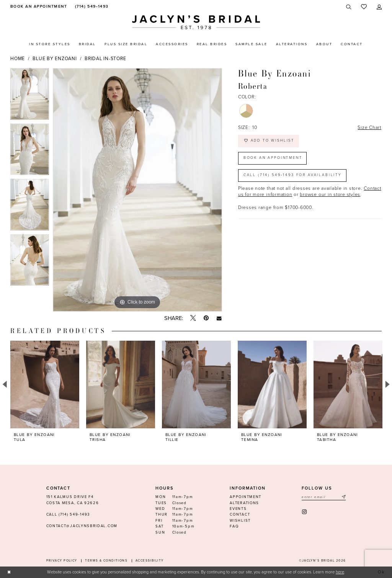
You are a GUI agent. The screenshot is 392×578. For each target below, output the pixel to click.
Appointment (246, 497)
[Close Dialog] (9, 572)
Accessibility (150, 561)
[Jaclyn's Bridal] (196, 22)
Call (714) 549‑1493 (68, 514)
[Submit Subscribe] (343, 497)
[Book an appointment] (38, 7)
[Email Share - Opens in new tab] (219, 318)
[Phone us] (91, 7)
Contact (240, 514)
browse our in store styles (330, 194)
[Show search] (349, 7)
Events (238, 509)
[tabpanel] (30, 96)
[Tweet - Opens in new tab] (193, 318)
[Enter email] (324, 497)
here (340, 572)
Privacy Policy (62, 561)
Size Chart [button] (369, 127)
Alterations (244, 503)
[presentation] (45, 385)
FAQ (234, 526)
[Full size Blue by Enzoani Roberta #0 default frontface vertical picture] (137, 190)
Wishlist (240, 521)
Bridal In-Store (105, 59)
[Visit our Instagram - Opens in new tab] (305, 512)
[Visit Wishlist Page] (364, 7)
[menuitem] (38, 7)
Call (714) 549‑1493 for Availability (293, 175)
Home (18, 59)
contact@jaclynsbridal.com (82, 526)
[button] (379, 7)
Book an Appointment (273, 158)
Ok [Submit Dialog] (382, 572)
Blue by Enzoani (55, 59)
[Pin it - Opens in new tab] (206, 318)
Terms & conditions (106, 561)
